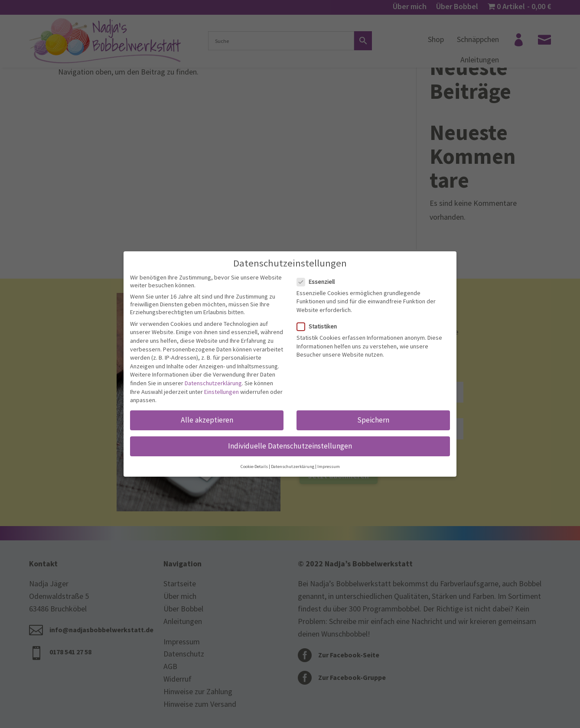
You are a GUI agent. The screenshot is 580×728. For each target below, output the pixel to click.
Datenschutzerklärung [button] (293, 466)
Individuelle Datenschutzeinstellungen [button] (290, 446)
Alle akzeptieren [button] (207, 420)
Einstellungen (222, 392)
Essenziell (319, 282)
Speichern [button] (373, 420)
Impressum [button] (329, 466)
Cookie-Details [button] (254, 466)
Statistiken (320, 326)
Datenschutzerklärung (213, 383)
